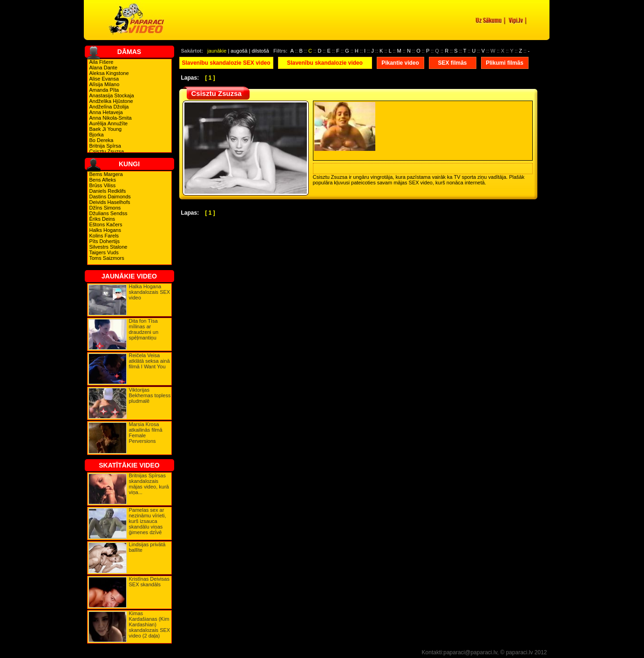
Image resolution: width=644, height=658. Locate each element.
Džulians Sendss (108, 213)
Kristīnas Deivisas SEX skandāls (149, 582)
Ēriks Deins (102, 219)
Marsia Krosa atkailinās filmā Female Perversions (146, 433)
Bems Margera (106, 174)
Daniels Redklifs (108, 191)
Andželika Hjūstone (111, 101)
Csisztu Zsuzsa (107, 151)
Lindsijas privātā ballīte (147, 547)
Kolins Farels (104, 236)
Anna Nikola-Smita (111, 118)
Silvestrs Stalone (108, 247)
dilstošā (260, 51)
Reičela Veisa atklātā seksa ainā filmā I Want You (149, 361)
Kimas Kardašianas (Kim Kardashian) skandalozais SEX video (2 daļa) (150, 624)
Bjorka (97, 135)
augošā (239, 51)
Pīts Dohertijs (105, 241)
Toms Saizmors (107, 258)
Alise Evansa (104, 79)
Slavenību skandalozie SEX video (226, 63)
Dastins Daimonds (110, 197)
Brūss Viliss (103, 185)
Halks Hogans (105, 230)
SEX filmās (452, 63)
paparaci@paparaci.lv (470, 652)
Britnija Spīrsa (105, 146)
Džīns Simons (105, 208)
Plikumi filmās (505, 63)
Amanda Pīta (104, 90)
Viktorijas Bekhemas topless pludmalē (150, 395)
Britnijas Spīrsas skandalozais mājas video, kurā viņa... (149, 484)
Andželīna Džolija (109, 107)
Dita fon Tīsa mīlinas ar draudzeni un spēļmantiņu (144, 329)
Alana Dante (104, 68)
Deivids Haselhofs (110, 202)
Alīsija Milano (105, 84)
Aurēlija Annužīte (109, 123)
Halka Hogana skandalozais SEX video (150, 292)
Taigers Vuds (104, 252)
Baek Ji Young (106, 129)
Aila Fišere (102, 62)
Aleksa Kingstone (109, 73)
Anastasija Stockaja (112, 95)
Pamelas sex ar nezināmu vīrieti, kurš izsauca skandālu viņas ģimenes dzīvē (148, 521)
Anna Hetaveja (106, 112)
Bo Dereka (102, 140)
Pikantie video (400, 63)
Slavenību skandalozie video (325, 63)
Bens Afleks (103, 180)
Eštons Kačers (106, 224)
